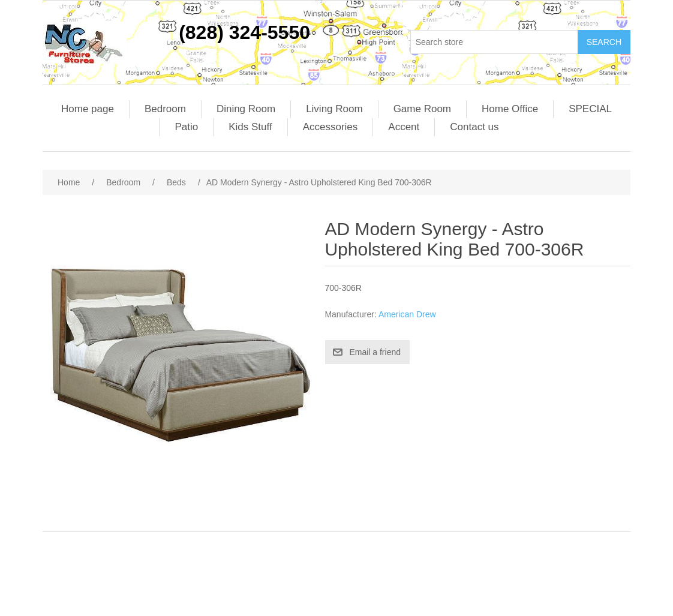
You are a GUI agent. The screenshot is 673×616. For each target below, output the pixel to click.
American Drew (407, 314)
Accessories (331, 127)
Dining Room (246, 109)
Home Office (510, 109)
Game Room (422, 109)
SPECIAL (590, 109)
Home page (88, 109)
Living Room (334, 109)
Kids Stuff (250, 127)
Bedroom (165, 109)
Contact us (474, 127)
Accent (404, 127)
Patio (186, 127)
